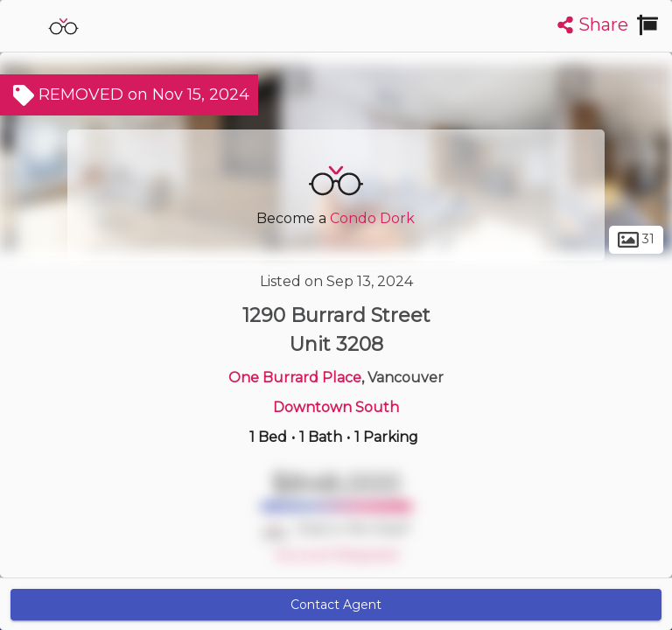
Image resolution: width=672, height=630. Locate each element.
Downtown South (336, 407)
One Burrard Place (295, 378)
